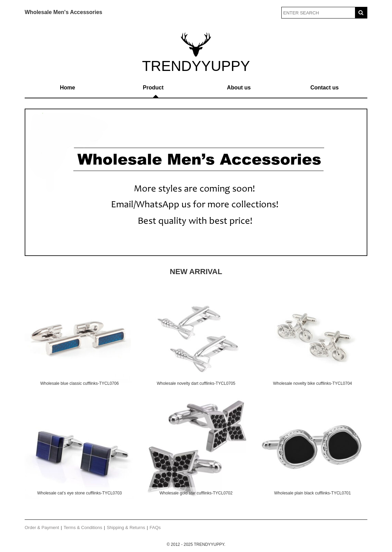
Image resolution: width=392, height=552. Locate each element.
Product (153, 88)
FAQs (155, 528)
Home (68, 88)
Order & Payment (42, 528)
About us (239, 88)
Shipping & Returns (126, 528)
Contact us (325, 88)
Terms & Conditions (83, 528)
